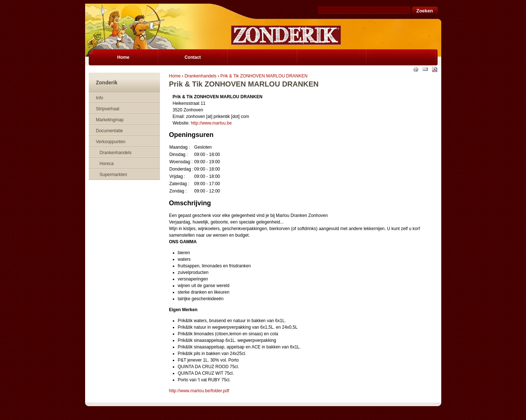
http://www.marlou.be (211, 123)
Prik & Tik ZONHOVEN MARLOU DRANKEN (264, 76)
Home (175, 76)
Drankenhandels (200, 76)
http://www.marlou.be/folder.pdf (199, 391)
